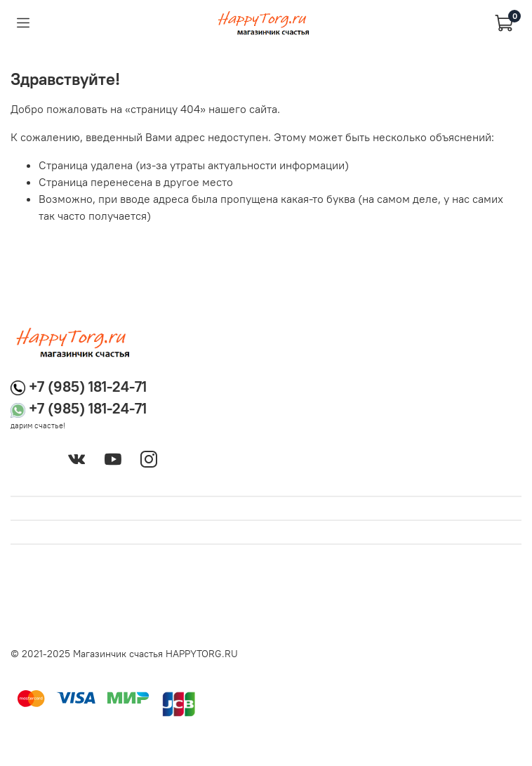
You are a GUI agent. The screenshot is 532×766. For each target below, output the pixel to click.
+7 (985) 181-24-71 (88, 387)
